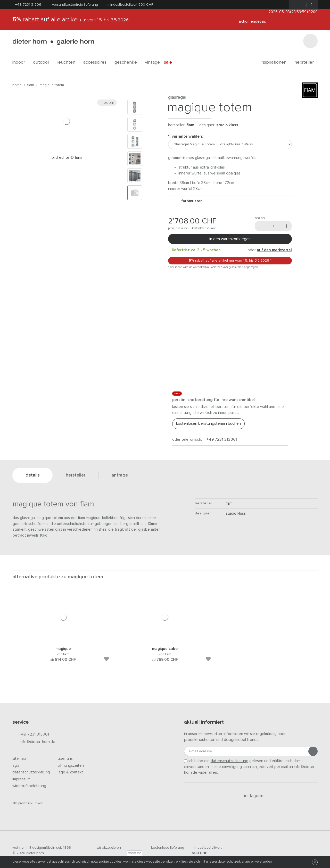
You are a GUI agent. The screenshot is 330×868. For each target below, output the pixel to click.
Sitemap (19, 759)
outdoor (43, 62)
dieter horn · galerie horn (53, 42)
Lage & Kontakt (70, 772)
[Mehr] (287, 226)
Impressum (21, 779)
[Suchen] (310, 41)
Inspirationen (275, 62)
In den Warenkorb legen (230, 239)
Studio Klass (227, 125)
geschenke (128, 62)
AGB (16, 766)
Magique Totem (52, 85)
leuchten (68, 62)
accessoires (97, 62)
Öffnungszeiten (71, 766)
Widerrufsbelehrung (29, 786)
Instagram (251, 796)
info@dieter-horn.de (34, 742)
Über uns (65, 759)
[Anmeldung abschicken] (313, 751)
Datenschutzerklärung (31, 772)
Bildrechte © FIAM (67, 158)
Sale (171, 62)
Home (17, 85)
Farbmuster (189, 201)
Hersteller (306, 62)
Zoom (107, 103)
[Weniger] (260, 226)
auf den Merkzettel (274, 250)
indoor (21, 62)
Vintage (152, 62)
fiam (31, 85)
